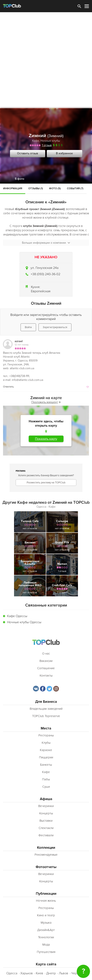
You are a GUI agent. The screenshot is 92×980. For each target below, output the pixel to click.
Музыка (46, 923)
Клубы (46, 743)
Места (46, 728)
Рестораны (46, 735)
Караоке (46, 750)
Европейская (41, 291)
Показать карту (46, 439)
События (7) (75, 188)
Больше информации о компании (46, 243)
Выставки (46, 821)
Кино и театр (46, 915)
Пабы (46, 779)
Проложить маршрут (46, 402)
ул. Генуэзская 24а (44, 268)
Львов (64, 973)
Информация (13, 188)
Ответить (8, 387)
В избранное (64, 153)
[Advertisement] (46, 60)
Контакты (46, 676)
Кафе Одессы (17, 616)
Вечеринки (46, 806)
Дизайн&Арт (46, 930)
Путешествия (46, 952)
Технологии (46, 937)
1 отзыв (47, 145)
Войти (28, 327)
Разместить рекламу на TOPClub (46, 483)
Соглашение (46, 668)
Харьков (27, 973)
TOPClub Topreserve (46, 716)
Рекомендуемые (46, 855)
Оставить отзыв (28, 153)
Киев (39, 973)
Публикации (46, 894)
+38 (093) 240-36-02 (45, 274)
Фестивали (46, 835)
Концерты (46, 813)
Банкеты (46, 765)
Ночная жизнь (46, 901)
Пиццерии (46, 757)
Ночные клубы (50, 141)
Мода (46, 945)
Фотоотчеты (46, 867)
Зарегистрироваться (55, 327)
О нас (46, 654)
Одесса (12, 973)
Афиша (46, 799)
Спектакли (46, 828)
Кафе (36, 141)
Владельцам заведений (46, 709)
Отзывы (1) (36, 188)
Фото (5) (55, 188)
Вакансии (46, 661)
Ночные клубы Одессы (24, 622)
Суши (46, 787)
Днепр (51, 973)
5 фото (20, 179)
